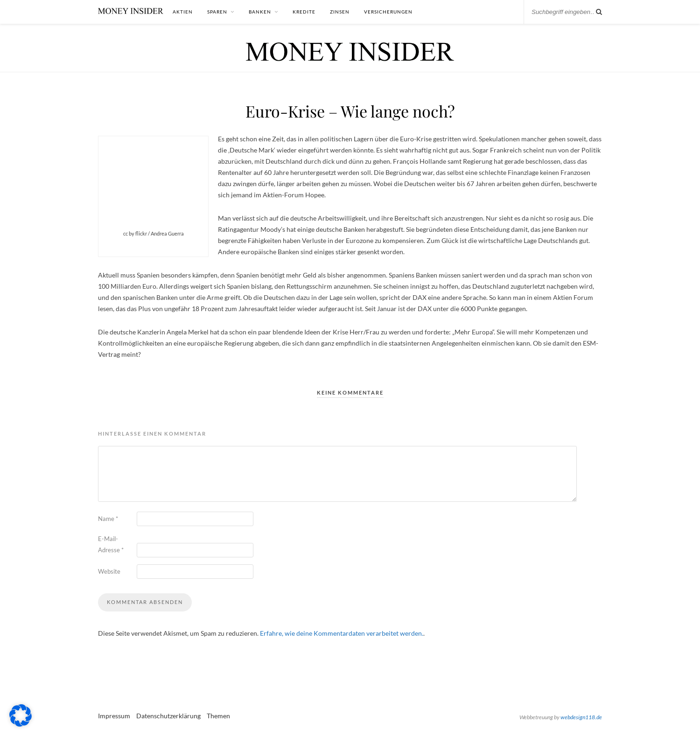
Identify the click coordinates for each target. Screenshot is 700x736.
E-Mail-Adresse (111, 544)
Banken (260, 12)
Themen (218, 716)
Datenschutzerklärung (168, 716)
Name (108, 519)
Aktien (183, 12)
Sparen (217, 12)
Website (109, 571)
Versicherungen (388, 12)
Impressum (114, 716)
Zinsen (340, 12)
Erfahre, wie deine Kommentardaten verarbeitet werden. (342, 633)
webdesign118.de (581, 717)
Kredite (304, 12)
